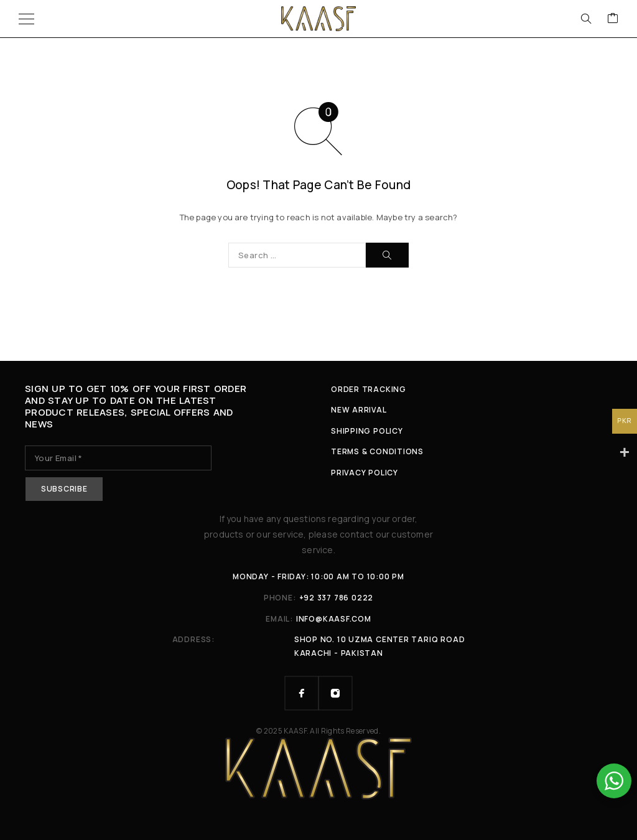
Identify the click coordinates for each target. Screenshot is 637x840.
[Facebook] (302, 693)
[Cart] (613, 19)
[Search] (586, 19)
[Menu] (26, 19)
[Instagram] (335, 693)
